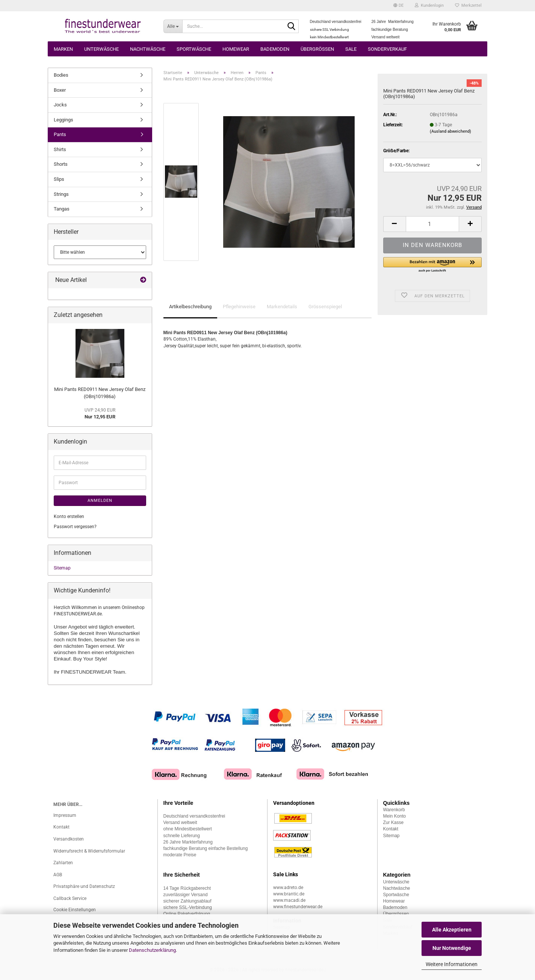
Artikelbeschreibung (190, 307)
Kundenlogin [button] (429, 5)
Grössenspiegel (325, 307)
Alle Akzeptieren (452, 930)
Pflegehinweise (239, 307)
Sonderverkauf (387, 49)
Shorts (61, 164)
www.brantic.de (289, 894)
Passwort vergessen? (75, 527)
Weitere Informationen (452, 964)
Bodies (61, 75)
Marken (63, 49)
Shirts (60, 149)
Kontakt (61, 827)
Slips (59, 179)
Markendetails (282, 307)
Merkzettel (468, 5)
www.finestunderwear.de (298, 907)
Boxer (60, 90)
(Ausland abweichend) (450, 131)
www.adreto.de (288, 888)
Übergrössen (317, 49)
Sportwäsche (194, 49)
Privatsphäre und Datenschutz (84, 886)
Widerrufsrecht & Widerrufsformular (89, 851)
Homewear (236, 49)
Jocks (60, 105)
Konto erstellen (69, 517)
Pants (60, 134)
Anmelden (100, 501)
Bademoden (275, 49)
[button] (398, 6)
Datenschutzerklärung (152, 950)
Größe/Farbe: (396, 151)
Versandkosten (69, 839)
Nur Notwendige (452, 948)
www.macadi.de (289, 900)
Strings (61, 194)
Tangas (62, 209)
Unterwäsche (101, 49)
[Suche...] (173, 26)
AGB (58, 875)
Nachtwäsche (148, 49)
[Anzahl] (432, 224)
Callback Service (70, 898)
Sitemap (62, 568)
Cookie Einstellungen (75, 910)
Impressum (65, 815)
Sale (351, 49)
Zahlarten (63, 863)
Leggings (63, 120)
